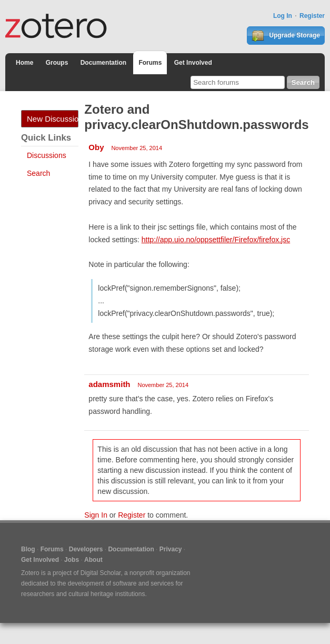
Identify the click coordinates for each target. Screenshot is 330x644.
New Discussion (53, 119)
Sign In (96, 515)
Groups (57, 63)
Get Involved (193, 63)
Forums (150, 63)
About (93, 560)
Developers (86, 549)
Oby (96, 147)
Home (24, 63)
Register (312, 16)
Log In (283, 16)
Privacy (171, 549)
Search (38, 173)
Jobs (72, 560)
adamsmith (109, 384)
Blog (28, 549)
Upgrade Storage (286, 36)
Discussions (47, 155)
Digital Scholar (101, 573)
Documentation (103, 63)
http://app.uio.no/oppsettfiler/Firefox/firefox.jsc (216, 240)
